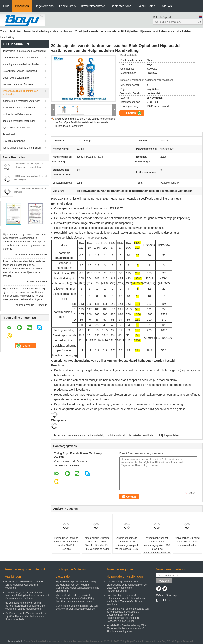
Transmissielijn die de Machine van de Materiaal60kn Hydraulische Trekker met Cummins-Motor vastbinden (27, 595)
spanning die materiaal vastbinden (21, 64)
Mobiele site (164, 601)
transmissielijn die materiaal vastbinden (24, 51)
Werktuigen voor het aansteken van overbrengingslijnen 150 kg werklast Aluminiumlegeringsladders (158, 545)
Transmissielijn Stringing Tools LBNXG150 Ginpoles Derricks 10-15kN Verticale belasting (96, 543)
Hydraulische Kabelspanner (17, 114)
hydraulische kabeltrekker (16, 128)
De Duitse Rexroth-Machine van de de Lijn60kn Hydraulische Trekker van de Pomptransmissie (26, 616)
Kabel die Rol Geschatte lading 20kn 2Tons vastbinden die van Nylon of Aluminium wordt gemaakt (126, 628)
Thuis (3, 31)
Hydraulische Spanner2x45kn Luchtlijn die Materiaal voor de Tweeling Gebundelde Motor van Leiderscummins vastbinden (78, 586)
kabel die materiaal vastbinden (19, 121)
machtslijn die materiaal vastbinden (22, 101)
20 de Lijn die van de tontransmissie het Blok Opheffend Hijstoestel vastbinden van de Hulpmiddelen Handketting (85, 122)
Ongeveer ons (44, 6)
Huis (6, 6)
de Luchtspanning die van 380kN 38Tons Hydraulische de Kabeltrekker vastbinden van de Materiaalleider (26, 606)
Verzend (164, 581)
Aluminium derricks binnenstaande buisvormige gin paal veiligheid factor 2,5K (127, 543)
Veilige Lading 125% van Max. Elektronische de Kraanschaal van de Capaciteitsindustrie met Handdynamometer (127, 586)
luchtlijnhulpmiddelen (167, 435)
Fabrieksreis (68, 6)
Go (199, 22)
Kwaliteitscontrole (93, 6)
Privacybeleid (15, 641)
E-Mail (160, 595)
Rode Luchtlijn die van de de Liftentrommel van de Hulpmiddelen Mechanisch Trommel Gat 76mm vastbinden (126, 600)
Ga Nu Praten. (147, 6)
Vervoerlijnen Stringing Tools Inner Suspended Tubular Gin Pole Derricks (66, 543)
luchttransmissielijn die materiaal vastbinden (131, 435)
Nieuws (167, 6)
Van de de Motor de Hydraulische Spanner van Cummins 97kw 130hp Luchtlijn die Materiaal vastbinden (75, 598)
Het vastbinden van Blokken (18, 84)
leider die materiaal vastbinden (19, 108)
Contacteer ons (121, 6)
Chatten (134, 113)
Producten (22, 6)
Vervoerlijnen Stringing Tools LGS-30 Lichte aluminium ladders (187, 542)
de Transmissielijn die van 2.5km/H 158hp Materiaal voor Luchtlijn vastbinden (24, 585)
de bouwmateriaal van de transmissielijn (84, 435)
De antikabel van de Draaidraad (20, 71)
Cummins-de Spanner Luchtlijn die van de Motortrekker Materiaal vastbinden (77, 607)
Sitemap (171, 595)
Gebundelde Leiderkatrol (16, 78)
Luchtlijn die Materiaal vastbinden (21, 58)
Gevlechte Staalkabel (14, 141)
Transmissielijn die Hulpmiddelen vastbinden (48, 31)
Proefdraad (9, 134)
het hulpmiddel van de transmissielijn (22, 148)
